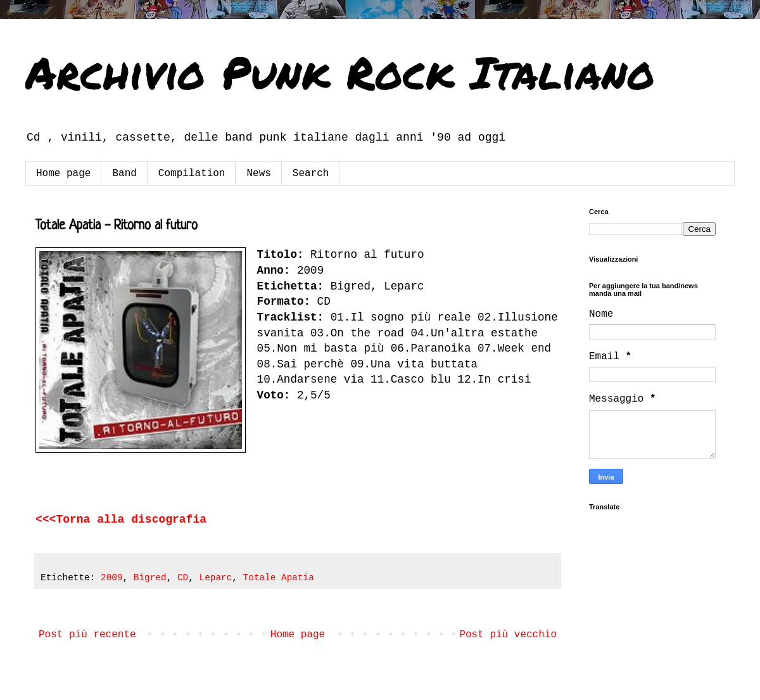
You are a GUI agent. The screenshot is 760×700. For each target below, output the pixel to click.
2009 (112, 578)
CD (183, 578)
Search (311, 174)
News (258, 174)
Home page (63, 174)
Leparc (216, 578)
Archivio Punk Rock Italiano (340, 72)
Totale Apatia (279, 578)
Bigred (150, 578)
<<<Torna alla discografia (124, 519)
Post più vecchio (508, 635)
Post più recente (87, 635)
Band (124, 174)
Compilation (192, 174)
